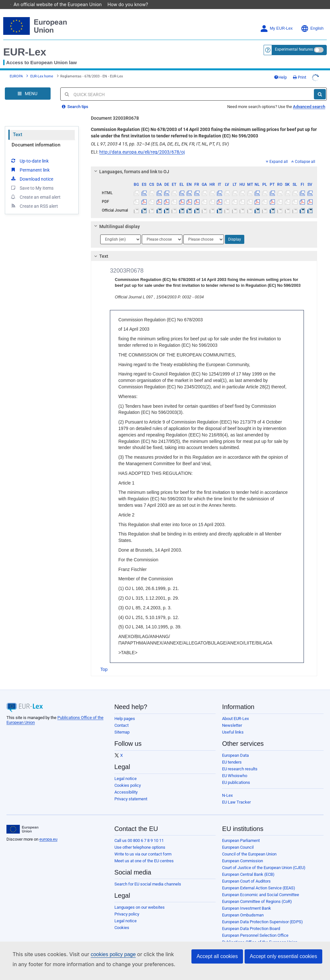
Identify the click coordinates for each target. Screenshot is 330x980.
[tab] (204, 163)
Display (235, 230)
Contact (121, 716)
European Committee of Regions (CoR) (257, 892)
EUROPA (16, 67)
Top (104, 660)
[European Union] (22, 820)
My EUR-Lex (276, 20)
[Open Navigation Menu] (28, 85)
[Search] (320, 85)
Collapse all (303, 153)
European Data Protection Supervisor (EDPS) (262, 913)
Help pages (125, 710)
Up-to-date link (29, 152)
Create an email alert (35, 188)
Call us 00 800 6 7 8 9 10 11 (139, 831)
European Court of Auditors (246, 872)
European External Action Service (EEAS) (259, 879)
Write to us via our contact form (143, 845)
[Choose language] (121, 230)
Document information (36, 136)
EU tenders (232, 753)
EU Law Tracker (236, 793)
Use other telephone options (140, 838)
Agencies (231, 940)
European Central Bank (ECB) (248, 865)
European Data (235, 746)
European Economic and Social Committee (261, 886)
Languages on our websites (140, 898)
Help (280, 68)
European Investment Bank (247, 899)
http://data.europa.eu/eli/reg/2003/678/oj (142, 143)
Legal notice (126, 770)
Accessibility (126, 783)
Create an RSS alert (34, 197)
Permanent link (30, 161)
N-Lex (227, 786)
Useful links (233, 723)
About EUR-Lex (235, 710)
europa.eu (48, 830)
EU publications (236, 773)
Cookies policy (128, 776)
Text (18, 125)
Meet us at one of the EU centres (144, 852)
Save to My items (32, 179)
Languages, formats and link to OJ (131, 163)
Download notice (32, 170)
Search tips (75, 98)
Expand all (277, 153)
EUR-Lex (25, 43)
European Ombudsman (243, 906)
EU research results (240, 760)
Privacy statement (131, 790)
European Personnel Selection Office (255, 926)
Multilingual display (116, 217)
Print (300, 68)
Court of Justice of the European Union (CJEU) (264, 859)
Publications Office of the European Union (260, 933)
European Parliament (241, 831)
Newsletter (232, 716)
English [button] (312, 20)
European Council (238, 838)
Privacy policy (127, 905)
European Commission (243, 852)
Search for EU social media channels (148, 875)
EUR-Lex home (42, 67)
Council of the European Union (249, 845)
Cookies (122, 919)
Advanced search (309, 98)
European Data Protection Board (251, 920)
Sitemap (122, 723)
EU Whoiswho (235, 767)
